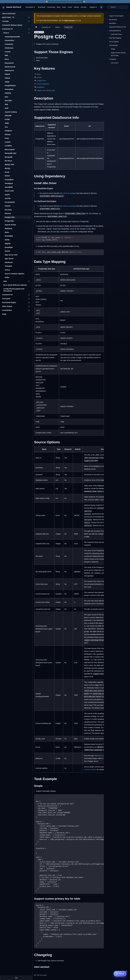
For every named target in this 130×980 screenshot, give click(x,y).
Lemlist (8, 142)
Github (7, 78)
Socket (7, 251)
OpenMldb (9, 187)
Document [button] (29, 7)
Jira (6, 127)
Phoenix (8, 213)
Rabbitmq (8, 228)
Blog (59, 7)
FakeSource (9, 70)
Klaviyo (8, 134)
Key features (113, 20)
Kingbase (8, 131)
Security (84, 7)
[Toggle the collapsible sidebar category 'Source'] (29, 33)
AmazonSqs (9, 40)
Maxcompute (10, 149)
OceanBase (9, 180)
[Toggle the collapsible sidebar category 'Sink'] (29, 281)
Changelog (113, 59)
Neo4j (7, 172)
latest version (70, 20)
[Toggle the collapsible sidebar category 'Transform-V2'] (29, 295)
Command (6, 299)
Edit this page (40, 975)
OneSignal (9, 183)
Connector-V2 (7, 29)
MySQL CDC (10, 164)
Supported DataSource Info (118, 27)
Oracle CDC (9, 191)
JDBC (7, 123)
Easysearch (9, 63)
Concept (5, 21)
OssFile (8, 198)
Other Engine (7, 306)
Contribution (7, 310)
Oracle (7, 195)
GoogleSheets (10, 85)
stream (39, 77)
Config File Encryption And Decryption (14, 290)
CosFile (8, 52)
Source (6, 33)
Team (64, 7)
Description (113, 23)
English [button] (92, 7)
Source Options (114, 42)
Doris (7, 59)
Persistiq (8, 210)
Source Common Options (15, 274)
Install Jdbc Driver (116, 34)
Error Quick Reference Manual (15, 285)
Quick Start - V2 (8, 17)
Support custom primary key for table (118, 54)
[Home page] (36, 27)
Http (6, 104)
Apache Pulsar (10, 225)
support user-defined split (46, 90)
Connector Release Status (12, 25)
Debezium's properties (102, 756)
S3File (7, 240)
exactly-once (41, 81)
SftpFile (8, 244)
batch (39, 74)
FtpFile (7, 74)
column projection (43, 84)
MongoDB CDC (11, 153)
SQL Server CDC (11, 255)
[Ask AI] (120, 974)
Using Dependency (115, 31)
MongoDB (9, 157)
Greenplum (9, 89)
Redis (7, 232)
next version (115, 63)
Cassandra (9, 44)
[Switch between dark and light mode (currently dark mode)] (101, 7)
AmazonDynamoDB (12, 37)
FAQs (4, 314)
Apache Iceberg (11, 112)
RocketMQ (9, 236)
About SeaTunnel (9, 13)
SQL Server (9, 259)
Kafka (7, 277)
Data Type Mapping (115, 38)
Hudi (7, 108)
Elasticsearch (10, 67)
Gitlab (7, 82)
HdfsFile (8, 93)
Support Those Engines (116, 16)
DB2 (6, 55)
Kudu (7, 138)
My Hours (8, 161)
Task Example (113, 45)
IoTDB (7, 119)
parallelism (41, 87)
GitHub (76, 7)
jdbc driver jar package (68, 193)
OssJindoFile (10, 202)
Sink (5, 281)
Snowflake (9, 247)
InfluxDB (8, 116)
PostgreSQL (9, 221)
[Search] (117, 7)
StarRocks (9, 262)
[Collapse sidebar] (16, 978)
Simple (113, 49)
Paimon (8, 206)
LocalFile (8, 146)
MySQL (8, 168)
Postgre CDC (10, 217)
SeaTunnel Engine (9, 302)
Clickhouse (9, 48)
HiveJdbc (8, 101)
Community (51, 7)
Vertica (7, 270)
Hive (6, 97)
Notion (7, 176)
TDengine (8, 266)
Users (70, 7)
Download (42, 7)
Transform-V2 (7, 295)
